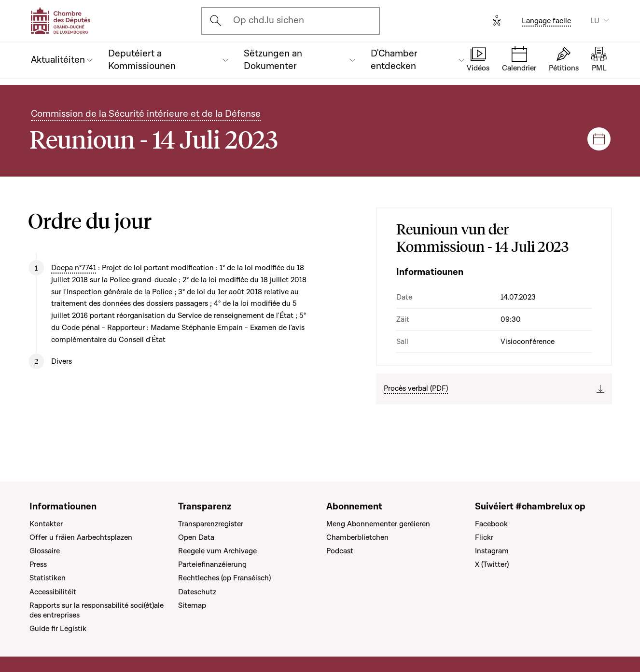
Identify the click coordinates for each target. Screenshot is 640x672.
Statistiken (48, 578)
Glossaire (45, 551)
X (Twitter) (492, 564)
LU (595, 21)
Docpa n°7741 (74, 268)
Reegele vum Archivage (217, 551)
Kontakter (46, 524)
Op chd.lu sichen (269, 20)
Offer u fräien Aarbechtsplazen (81, 537)
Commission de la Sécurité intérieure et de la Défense (146, 114)
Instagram (492, 551)
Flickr (484, 537)
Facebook (491, 524)
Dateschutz (197, 592)
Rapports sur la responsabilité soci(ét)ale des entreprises (97, 610)
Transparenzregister (211, 524)
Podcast (340, 551)
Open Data (196, 537)
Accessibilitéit (53, 592)
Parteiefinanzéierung (212, 564)
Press (38, 564)
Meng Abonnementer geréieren (378, 524)
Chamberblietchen (357, 537)
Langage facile (546, 21)
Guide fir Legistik (58, 629)
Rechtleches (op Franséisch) (224, 578)
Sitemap (192, 605)
